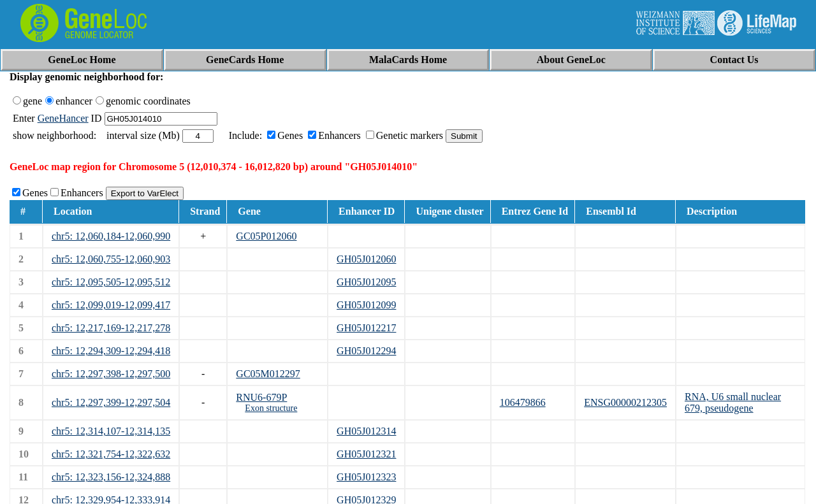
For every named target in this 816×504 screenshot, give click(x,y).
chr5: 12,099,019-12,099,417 (111, 305)
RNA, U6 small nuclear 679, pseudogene (733, 402)
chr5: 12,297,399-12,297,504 (111, 402)
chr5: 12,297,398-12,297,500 (111, 374)
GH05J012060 (366, 259)
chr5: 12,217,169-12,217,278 (111, 328)
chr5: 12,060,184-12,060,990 (111, 236)
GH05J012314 (366, 431)
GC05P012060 (266, 236)
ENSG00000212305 (625, 402)
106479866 (523, 402)
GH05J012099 (366, 305)
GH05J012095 (366, 282)
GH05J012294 (366, 351)
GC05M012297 (268, 374)
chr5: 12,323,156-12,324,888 (111, 477)
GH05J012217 (366, 328)
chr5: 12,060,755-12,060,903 (111, 259)
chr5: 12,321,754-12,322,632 (111, 454)
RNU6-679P (261, 397)
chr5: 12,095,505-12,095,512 (111, 282)
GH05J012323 (366, 477)
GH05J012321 (366, 454)
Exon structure (271, 408)
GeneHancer (63, 118)
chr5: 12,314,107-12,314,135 (111, 431)
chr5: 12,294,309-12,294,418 (111, 351)
